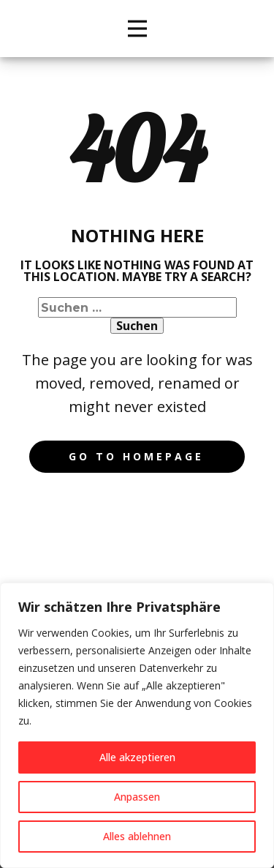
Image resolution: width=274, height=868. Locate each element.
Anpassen (137, 797)
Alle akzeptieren (137, 757)
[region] (137, 725)
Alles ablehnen (137, 836)
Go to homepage (136, 456)
